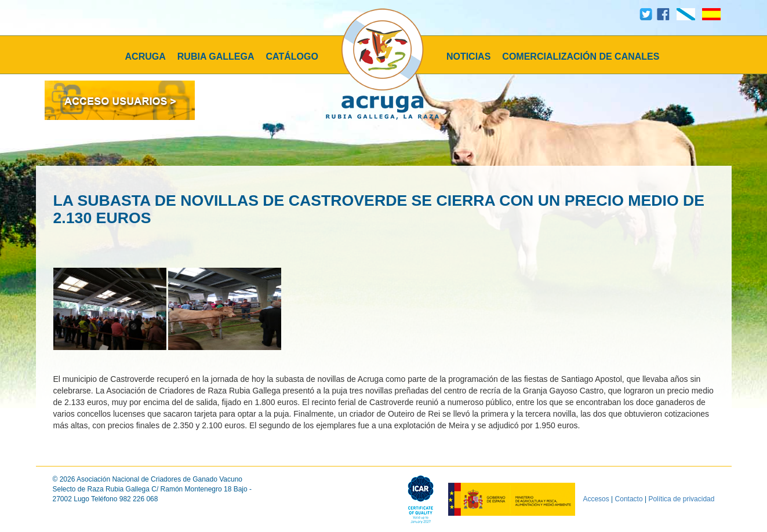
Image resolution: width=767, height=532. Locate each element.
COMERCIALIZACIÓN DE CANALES (581, 57)
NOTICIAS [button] (468, 57)
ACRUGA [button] (146, 57)
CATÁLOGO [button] (292, 57)
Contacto (629, 499)
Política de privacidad (681, 499)
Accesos (596, 499)
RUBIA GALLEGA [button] (216, 57)
